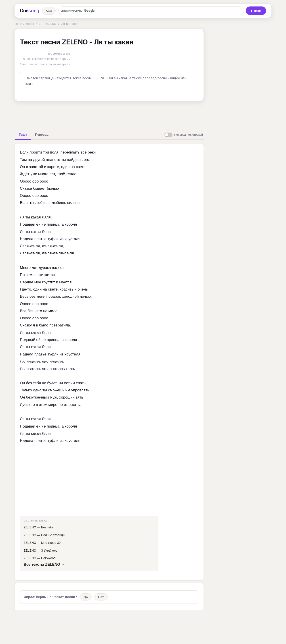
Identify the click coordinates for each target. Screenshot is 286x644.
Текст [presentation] (23, 135)
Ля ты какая (70, 24)
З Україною (49, 551)
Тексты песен (24, 24)
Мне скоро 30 (51, 543)
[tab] (23, 135)
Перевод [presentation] (42, 135)
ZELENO (51, 24)
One (30, 11)
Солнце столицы (53, 535)
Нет (101, 597)
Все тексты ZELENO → (44, 564)
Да (86, 597)
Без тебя (47, 527)
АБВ (49, 11)
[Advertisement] (109, 115)
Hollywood (48, 558)
